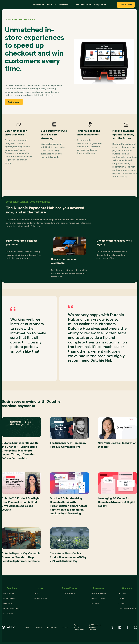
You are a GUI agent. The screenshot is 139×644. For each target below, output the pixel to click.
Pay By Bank (8, 613)
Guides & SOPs (41, 598)
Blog (36, 593)
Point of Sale (9, 593)
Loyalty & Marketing (12, 608)
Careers (122, 598)
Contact (122, 603)
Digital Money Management (79, 627)
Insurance (95, 603)
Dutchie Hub (9, 603)
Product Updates (98, 598)
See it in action (126, 5)
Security (65, 627)
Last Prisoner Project (127, 608)
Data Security (69, 593)
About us (122, 593)
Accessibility (52, 627)
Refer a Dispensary (98, 593)
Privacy (39, 627)
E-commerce (9, 598)
